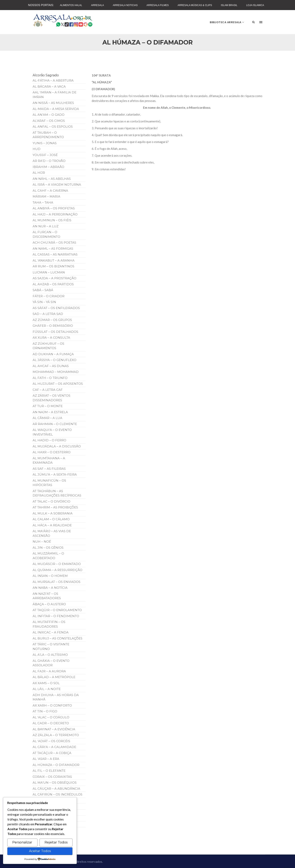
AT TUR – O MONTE (48, 406)
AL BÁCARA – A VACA (49, 86)
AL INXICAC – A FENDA (51, 632)
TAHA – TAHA (43, 202)
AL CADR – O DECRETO (51, 723)
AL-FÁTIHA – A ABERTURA (53, 80)
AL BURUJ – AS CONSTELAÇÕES (58, 638)
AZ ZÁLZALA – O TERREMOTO (56, 735)
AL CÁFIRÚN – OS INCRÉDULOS (58, 794)
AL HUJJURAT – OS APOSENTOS (58, 384)
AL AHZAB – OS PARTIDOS (53, 284)
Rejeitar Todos (56, 842)
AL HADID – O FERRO (49, 440)
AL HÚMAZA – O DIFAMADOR (56, 765)
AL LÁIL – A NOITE (47, 689)
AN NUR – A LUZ (46, 226)
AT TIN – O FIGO (45, 711)
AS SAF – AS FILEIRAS (49, 469)
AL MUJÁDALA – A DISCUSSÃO (57, 446)
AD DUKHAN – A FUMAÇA (53, 354)
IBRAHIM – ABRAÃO (48, 167)
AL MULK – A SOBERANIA (53, 513)
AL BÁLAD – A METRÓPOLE (54, 677)
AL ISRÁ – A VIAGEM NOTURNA (57, 185)
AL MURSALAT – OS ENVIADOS (57, 582)
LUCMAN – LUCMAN (49, 272)
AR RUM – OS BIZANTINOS (53, 266)
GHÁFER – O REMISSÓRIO (53, 326)
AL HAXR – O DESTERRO (52, 452)
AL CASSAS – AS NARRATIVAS (55, 254)
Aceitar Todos (40, 851)
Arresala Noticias (125, 5)
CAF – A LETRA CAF (48, 390)
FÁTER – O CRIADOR (49, 296)
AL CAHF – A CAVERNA (50, 191)
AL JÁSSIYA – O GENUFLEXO (55, 360)
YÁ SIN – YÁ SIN (44, 302)
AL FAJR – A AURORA (49, 671)
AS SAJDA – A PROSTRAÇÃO (55, 278)
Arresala (98, 5)
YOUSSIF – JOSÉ (45, 155)
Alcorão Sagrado (46, 75)
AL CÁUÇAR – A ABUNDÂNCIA (56, 789)
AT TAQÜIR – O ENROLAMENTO (57, 610)
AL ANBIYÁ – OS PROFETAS (54, 208)
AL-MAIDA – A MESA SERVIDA (56, 109)
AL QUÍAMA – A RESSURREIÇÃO (58, 570)
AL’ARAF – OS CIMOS (49, 121)
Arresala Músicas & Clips (195, 5)
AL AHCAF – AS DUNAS (51, 366)
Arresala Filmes (158, 5)
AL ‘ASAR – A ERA (46, 759)
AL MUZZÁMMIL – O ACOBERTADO (48, 556)
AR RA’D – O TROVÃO (49, 161)
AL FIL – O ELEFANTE (49, 771)
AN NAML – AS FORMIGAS (53, 249)
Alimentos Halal (71, 5)
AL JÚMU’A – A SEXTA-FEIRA (55, 474)
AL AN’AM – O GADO (49, 115)
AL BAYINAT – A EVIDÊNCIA (54, 729)
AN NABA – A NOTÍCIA (50, 588)
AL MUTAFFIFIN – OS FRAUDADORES (49, 624)
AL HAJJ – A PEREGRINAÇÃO (55, 214)
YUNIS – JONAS (45, 143)
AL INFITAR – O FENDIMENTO (56, 616)
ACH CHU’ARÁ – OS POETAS (54, 243)
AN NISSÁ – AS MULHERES (53, 103)
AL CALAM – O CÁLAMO (51, 519)
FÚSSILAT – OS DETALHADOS (55, 332)
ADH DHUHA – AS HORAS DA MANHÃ (56, 697)
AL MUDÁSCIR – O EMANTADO (57, 564)
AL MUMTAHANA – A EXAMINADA (49, 460)
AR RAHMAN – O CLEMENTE (55, 424)
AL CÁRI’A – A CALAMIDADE (54, 747)
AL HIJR (39, 173)
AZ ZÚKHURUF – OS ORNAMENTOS (48, 346)
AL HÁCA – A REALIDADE (52, 525)
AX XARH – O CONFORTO (52, 705)
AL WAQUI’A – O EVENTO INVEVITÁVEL (52, 432)
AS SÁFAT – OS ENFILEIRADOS (56, 308)
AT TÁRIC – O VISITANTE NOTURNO (51, 647)
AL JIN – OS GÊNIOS (48, 548)
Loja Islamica (255, 5)
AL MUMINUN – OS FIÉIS (52, 220)
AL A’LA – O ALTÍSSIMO (50, 655)
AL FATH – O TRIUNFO (50, 378)
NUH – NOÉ (42, 542)
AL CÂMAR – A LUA (47, 418)
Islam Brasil (229, 5)
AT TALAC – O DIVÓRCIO (51, 501)
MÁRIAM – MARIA (46, 196)
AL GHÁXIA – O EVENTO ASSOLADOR (51, 663)
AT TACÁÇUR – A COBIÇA (52, 753)
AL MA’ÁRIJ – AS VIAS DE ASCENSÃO (52, 533)
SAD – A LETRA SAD (48, 314)
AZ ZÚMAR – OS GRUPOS (52, 320)
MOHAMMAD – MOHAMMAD (56, 372)
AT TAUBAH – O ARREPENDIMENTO (48, 135)
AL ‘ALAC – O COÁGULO (51, 717)
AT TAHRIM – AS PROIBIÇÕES (55, 507)
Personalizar (22, 842)
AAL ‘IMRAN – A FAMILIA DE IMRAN (55, 95)
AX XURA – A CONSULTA (51, 338)
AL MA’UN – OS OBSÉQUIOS (55, 783)
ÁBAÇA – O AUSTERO (49, 604)
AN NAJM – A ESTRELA (50, 412)
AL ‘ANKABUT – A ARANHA (54, 260)
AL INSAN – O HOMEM (50, 576)
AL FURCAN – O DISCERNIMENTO (46, 234)
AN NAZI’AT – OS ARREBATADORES (47, 596)
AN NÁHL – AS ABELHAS (52, 179)
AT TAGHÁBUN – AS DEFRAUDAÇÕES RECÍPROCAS (57, 493)
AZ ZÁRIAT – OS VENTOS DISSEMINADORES (51, 398)
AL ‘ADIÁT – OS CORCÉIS (51, 741)
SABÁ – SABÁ (43, 290)
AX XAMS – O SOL (46, 683)
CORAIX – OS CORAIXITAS (52, 777)
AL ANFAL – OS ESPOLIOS (53, 127)
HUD (37, 149)
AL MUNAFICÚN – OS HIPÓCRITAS (49, 483)
